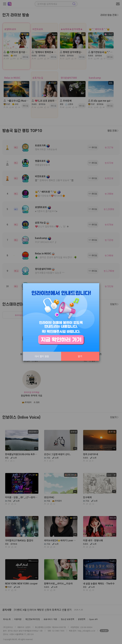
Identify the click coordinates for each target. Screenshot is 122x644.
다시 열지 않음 (42, 356)
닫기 (80, 356)
